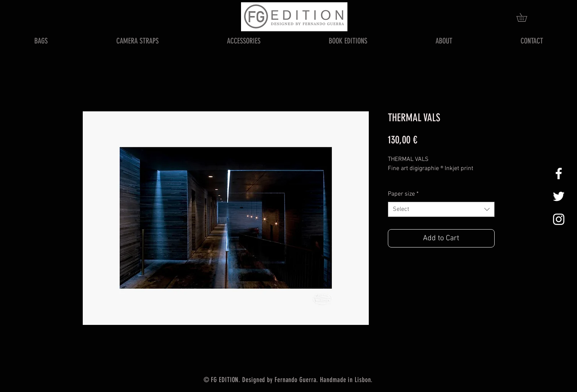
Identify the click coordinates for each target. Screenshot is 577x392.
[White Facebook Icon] (559, 174)
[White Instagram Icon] (559, 219)
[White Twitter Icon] (559, 196)
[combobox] (441, 209)
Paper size (403, 194)
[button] (526, 17)
